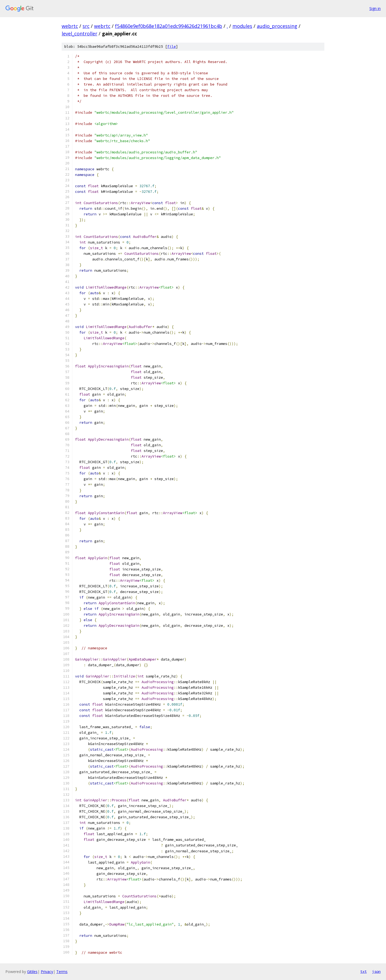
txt (363, 971)
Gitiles (32, 972)
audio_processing (277, 26)
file (172, 47)
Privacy (47, 972)
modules (242, 26)
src (86, 26)
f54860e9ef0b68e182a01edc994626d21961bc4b (169, 26)
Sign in (375, 8)
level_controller (79, 34)
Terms (62, 972)
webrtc (70, 26)
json (376, 971)
